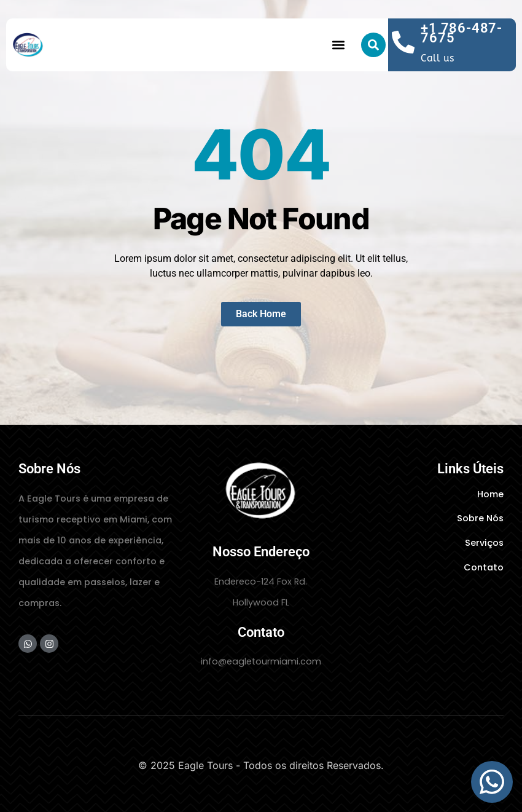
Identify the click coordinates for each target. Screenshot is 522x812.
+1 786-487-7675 (462, 33)
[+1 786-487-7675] (403, 42)
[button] (339, 45)
